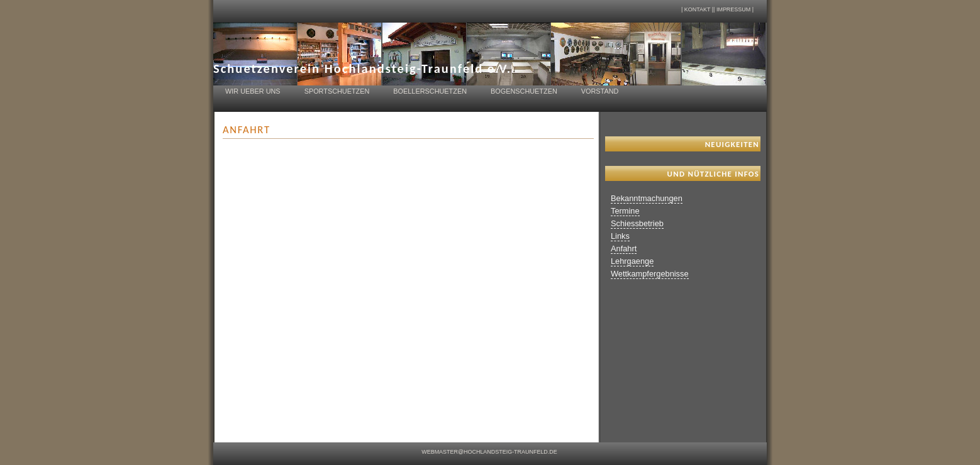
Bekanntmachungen (647, 198)
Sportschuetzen (337, 91)
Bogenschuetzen (524, 91)
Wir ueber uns (253, 91)
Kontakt (697, 9)
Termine (625, 211)
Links (620, 236)
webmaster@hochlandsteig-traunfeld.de (489, 452)
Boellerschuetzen (430, 91)
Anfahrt (624, 249)
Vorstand (600, 91)
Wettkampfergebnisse (650, 274)
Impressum (733, 9)
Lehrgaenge (632, 261)
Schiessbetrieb (637, 223)
